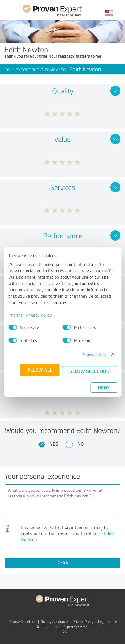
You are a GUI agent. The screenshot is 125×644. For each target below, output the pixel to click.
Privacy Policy (39, 315)
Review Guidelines (22, 622)
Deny (104, 387)
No (81, 444)
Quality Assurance (54, 622)
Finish (63, 563)
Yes (54, 444)
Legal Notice (108, 622)
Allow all (40, 370)
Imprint (16, 315)
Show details (95, 354)
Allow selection (89, 371)
